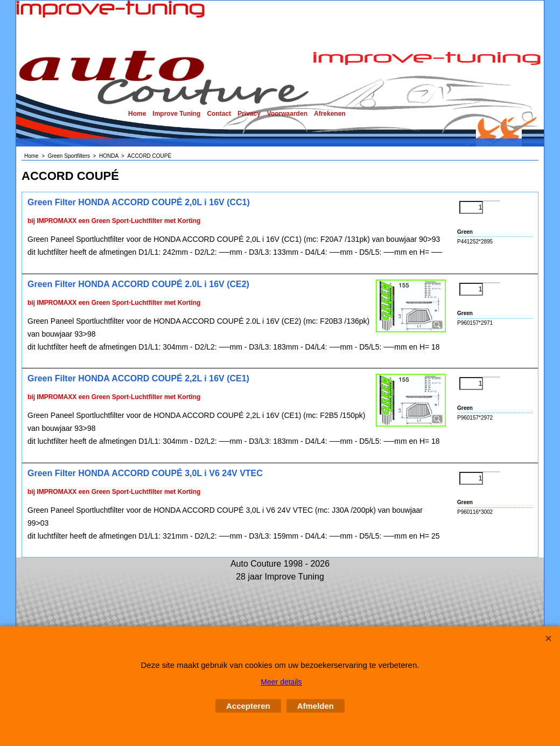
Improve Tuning (176, 114)
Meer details (281, 682)
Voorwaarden (287, 114)
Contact (219, 114)
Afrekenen (330, 114)
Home (137, 114)
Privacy (249, 114)
